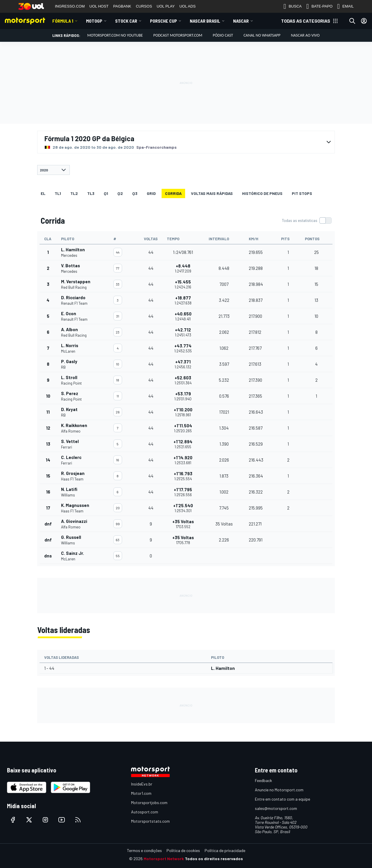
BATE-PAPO (319, 6)
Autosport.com (145, 812)
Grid (151, 193)
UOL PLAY (166, 6)
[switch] (307, 220)
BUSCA (293, 6)
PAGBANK (122, 6)
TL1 (58, 193)
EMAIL (345, 6)
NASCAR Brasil (205, 21)
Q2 (120, 193)
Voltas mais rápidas (212, 193)
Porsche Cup (163, 21)
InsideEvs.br (142, 784)
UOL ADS (187, 6)
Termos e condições (144, 850)
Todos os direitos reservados (214, 859)
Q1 (106, 193)
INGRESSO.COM (70, 6)
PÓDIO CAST (223, 35)
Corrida (173, 193)
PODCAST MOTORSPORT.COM (178, 35)
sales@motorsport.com (276, 808)
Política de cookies (183, 850)
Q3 (135, 193)
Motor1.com (141, 793)
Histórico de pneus (262, 193)
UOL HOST (99, 6)
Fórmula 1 (63, 21)
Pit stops (302, 193)
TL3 (91, 193)
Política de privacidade (225, 850)
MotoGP (94, 21)
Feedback (263, 780)
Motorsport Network (164, 859)
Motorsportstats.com (150, 821)
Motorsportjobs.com (149, 802)
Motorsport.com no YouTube (115, 35)
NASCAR (241, 21)
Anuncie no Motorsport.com (279, 790)
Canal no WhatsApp (262, 35)
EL (43, 193)
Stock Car (126, 21)
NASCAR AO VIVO (305, 35)
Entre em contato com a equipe (282, 799)
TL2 (74, 193)
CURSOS (144, 6)
